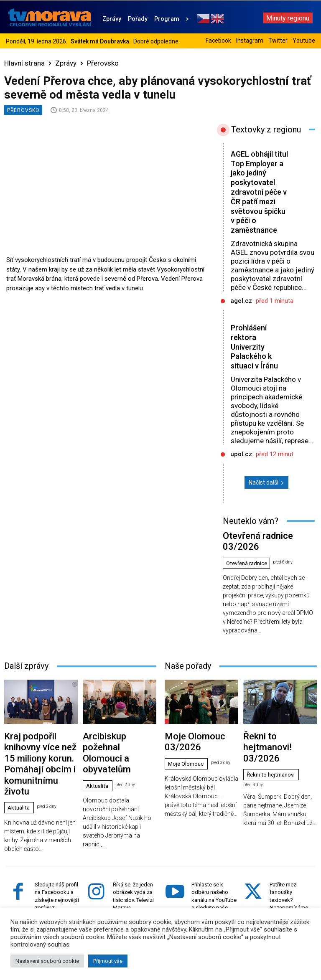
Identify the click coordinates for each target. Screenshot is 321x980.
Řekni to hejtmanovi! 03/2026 (279, 728)
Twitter (278, 41)
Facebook (218, 41)
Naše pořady (188, 660)
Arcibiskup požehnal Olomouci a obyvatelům (112, 731)
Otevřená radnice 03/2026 (255, 543)
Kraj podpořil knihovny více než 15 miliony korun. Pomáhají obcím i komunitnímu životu (37, 738)
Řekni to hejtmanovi (273, 742)
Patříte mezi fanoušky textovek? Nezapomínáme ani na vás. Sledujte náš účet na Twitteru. (290, 865)
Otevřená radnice (249, 557)
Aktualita (20, 762)
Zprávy (66, 63)
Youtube (304, 41)
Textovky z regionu (266, 129)
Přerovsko (103, 63)
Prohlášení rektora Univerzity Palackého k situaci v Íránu (256, 356)
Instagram (250, 41)
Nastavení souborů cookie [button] (47, 961)
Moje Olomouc (187, 742)
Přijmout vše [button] (108, 961)
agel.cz (241, 310)
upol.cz (241, 464)
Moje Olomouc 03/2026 (193, 728)
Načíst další (266, 492)
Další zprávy (26, 660)
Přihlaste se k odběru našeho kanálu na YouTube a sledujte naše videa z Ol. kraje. (214, 858)
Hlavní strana (24, 63)
